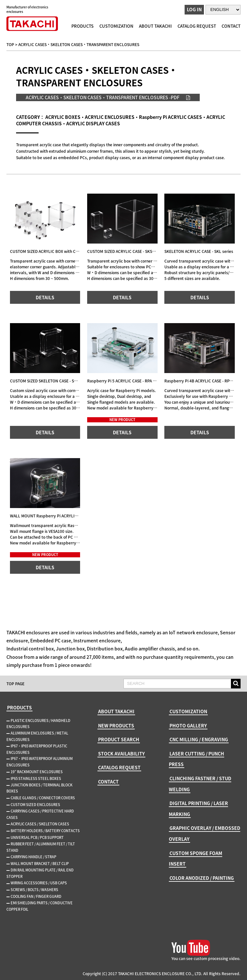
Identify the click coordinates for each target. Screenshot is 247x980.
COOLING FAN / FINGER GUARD (36, 896)
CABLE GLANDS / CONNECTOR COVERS (43, 798)
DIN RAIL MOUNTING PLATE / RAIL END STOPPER (40, 873)
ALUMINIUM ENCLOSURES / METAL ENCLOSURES (37, 736)
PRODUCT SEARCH (119, 739)
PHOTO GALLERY (188, 725)
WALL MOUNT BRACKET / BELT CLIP (40, 864)
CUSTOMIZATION (116, 26)
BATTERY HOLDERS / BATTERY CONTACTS (45, 831)
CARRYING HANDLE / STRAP (33, 857)
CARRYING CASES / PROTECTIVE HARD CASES (40, 814)
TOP (10, 44)
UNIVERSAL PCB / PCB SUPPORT (37, 837)
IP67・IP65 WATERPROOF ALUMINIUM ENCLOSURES (40, 762)
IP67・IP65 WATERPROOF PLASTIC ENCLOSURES (37, 749)
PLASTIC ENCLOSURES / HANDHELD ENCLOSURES (38, 724)
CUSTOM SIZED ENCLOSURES (35, 805)
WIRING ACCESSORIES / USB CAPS (39, 883)
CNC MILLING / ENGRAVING (199, 739)
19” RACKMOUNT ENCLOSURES (37, 772)
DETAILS (45, 297)
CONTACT (231, 26)
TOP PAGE (15, 684)
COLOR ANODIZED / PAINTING (202, 878)
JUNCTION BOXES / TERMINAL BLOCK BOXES (39, 788)
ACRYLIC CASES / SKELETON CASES (40, 824)
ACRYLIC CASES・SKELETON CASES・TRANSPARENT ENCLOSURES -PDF (103, 97)
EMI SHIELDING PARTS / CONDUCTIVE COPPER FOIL (40, 906)
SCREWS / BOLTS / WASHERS (34, 890)
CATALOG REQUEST (197, 26)
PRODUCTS (82, 26)
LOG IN (194, 9)
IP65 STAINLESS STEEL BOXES (36, 778)
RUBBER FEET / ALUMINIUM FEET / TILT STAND (41, 847)
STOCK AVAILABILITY (121, 754)
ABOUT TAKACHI (155, 26)
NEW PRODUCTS (116, 725)
